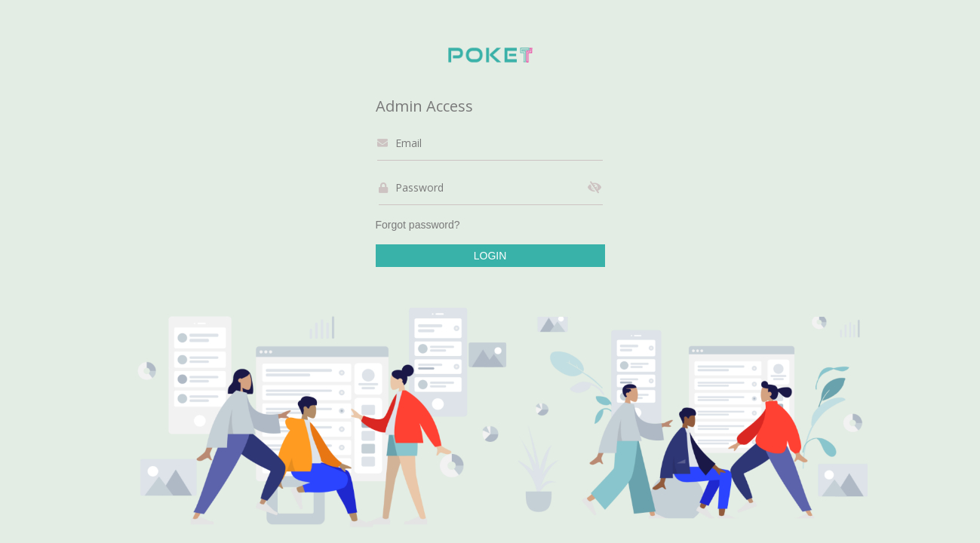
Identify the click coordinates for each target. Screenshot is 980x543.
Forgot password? (418, 225)
